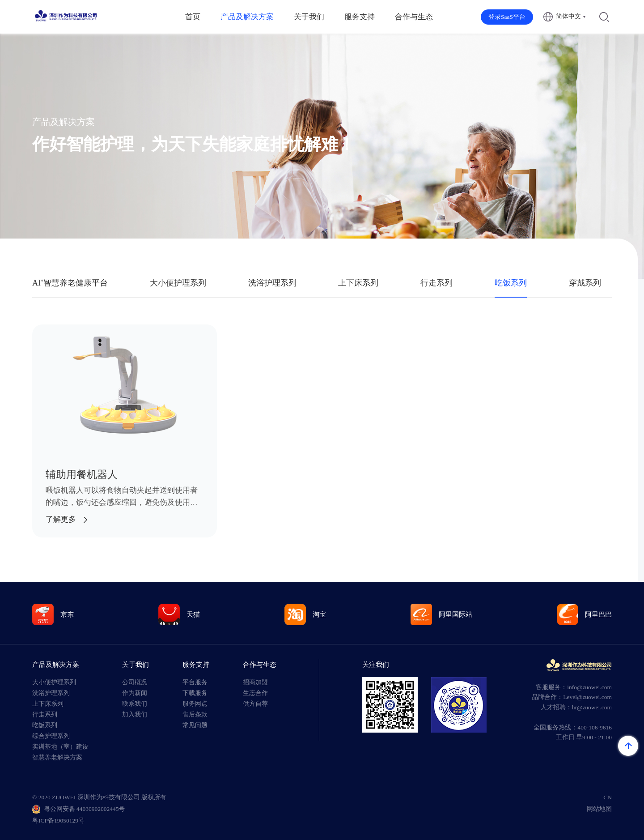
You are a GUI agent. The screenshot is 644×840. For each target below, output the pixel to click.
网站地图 (599, 809)
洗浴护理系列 (272, 283)
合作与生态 (414, 17)
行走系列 (436, 283)
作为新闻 (135, 693)
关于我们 (309, 17)
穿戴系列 (585, 283)
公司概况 (135, 682)
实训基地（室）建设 (60, 747)
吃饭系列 (511, 283)
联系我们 (135, 704)
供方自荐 (255, 704)
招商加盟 (255, 682)
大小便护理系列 (178, 283)
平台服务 (195, 682)
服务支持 (360, 17)
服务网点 (195, 704)
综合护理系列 (51, 736)
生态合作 (255, 693)
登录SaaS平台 (507, 17)
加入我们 (135, 714)
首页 (193, 17)
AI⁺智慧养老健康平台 (70, 283)
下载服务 (195, 693)
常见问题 (195, 725)
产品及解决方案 (247, 17)
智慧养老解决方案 (57, 757)
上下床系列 (358, 283)
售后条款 (195, 714)
